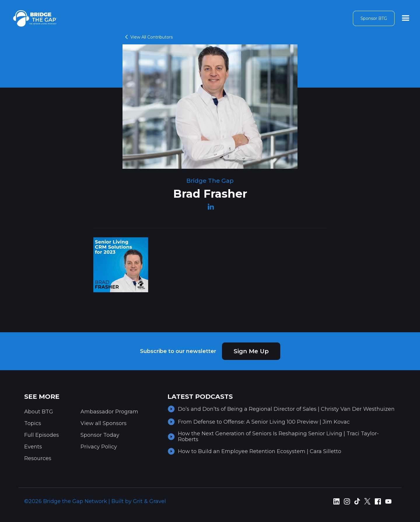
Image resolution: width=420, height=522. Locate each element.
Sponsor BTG (374, 18)
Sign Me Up (251, 351)
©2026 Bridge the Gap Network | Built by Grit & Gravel (95, 501)
